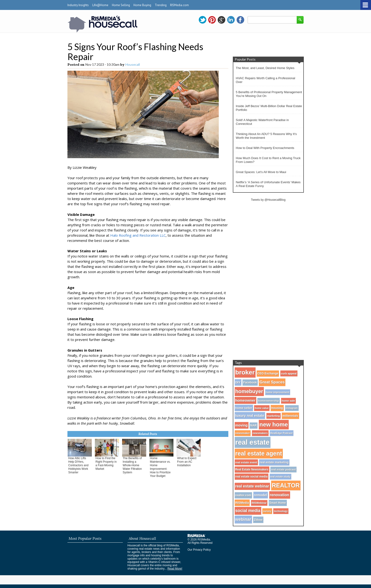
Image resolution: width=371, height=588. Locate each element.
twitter (203, 20)
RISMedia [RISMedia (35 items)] (242, 503)
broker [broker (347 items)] (245, 372)
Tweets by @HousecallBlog (268, 200)
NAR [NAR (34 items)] (254, 426)
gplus (221, 20)
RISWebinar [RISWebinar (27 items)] (259, 503)
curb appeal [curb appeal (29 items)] (289, 373)
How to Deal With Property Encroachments (265, 148)
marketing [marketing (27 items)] (274, 416)
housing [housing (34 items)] (277, 408)
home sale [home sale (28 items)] (288, 401)
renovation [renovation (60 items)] (280, 495)
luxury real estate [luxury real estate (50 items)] (250, 416)
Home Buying (142, 5)
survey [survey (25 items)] (267, 511)
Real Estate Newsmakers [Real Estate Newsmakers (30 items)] (252, 470)
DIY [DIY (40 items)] (238, 382)
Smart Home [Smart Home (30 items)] (278, 503)
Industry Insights (78, 5)
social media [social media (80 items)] (248, 511)
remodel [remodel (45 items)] (261, 495)
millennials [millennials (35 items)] (290, 416)
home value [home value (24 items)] (262, 408)
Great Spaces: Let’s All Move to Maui (261, 172)
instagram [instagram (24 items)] (292, 408)
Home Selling (121, 5)
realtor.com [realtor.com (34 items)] (243, 495)
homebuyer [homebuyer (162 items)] (249, 391)
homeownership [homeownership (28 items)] (269, 401)
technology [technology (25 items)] (281, 511)
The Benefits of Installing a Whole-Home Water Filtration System (132, 465)
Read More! (175, 569)
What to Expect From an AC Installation (187, 462)
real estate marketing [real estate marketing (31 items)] (274, 462)
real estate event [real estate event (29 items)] (246, 462)
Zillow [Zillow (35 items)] (258, 520)
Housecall (133, 64)
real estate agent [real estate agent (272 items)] (259, 453)
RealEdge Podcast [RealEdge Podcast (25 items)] (282, 433)
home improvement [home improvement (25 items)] (278, 392)
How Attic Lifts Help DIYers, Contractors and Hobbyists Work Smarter (78, 465)
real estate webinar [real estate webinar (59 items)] (252, 486)
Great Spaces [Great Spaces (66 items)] (272, 382)
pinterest (212, 20)
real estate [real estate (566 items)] (253, 442)
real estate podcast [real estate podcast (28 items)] (283, 470)
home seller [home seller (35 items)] (244, 408)
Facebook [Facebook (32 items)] (250, 383)
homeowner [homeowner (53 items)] (245, 400)
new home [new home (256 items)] (274, 425)
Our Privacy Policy (199, 550)
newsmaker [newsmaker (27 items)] (243, 433)
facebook (240, 20)
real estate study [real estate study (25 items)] (280, 477)
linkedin (231, 20)
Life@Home (100, 5)
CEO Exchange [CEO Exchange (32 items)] (268, 374)
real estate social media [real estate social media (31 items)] (252, 477)
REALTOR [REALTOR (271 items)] (286, 485)
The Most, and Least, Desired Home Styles (265, 68)
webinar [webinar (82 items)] (243, 519)
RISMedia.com (179, 5)
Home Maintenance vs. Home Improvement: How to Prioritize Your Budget (160, 467)
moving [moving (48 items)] (242, 425)
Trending (161, 5)
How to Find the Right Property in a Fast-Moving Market (106, 464)
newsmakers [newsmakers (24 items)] (260, 433)
